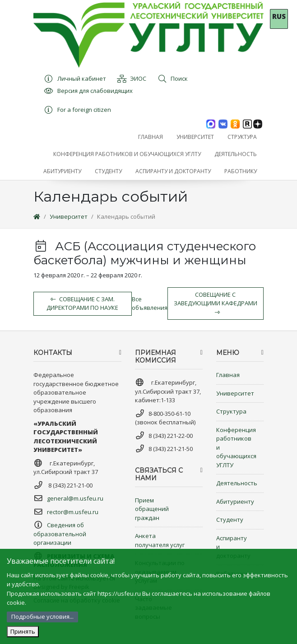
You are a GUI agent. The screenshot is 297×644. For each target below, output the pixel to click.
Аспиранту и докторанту (233, 547)
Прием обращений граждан (152, 509)
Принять (23, 631)
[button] (195, 137)
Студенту (230, 520)
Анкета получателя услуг (160, 540)
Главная (228, 375)
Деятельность (237, 483)
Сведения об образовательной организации (60, 534)
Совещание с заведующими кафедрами (216, 303)
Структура (231, 411)
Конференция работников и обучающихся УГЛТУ (236, 447)
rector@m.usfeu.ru (73, 512)
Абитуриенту (235, 501)
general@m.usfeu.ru (75, 498)
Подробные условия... (42, 616)
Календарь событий (126, 216)
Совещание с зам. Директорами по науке (82, 304)
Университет (69, 216)
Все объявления (150, 304)
